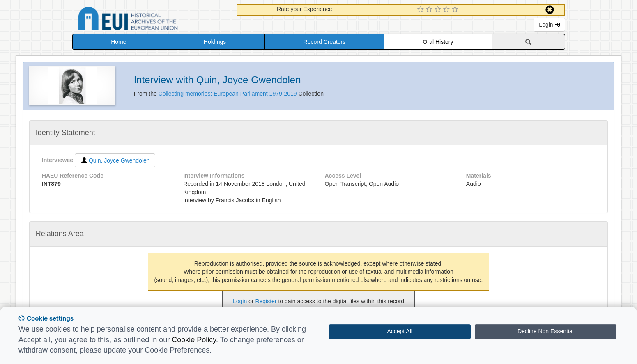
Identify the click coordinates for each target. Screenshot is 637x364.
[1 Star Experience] (422, 10)
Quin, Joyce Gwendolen (115, 160)
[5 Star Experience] (456, 10)
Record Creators (325, 42)
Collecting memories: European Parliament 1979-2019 (229, 94)
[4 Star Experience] (447, 10)
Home (118, 42)
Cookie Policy (194, 340)
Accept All (399, 331)
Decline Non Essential (546, 331)
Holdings (215, 42)
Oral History (438, 42)
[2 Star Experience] (430, 10)
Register (266, 301)
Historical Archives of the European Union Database (151, 20)
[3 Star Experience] (439, 10)
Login (549, 25)
